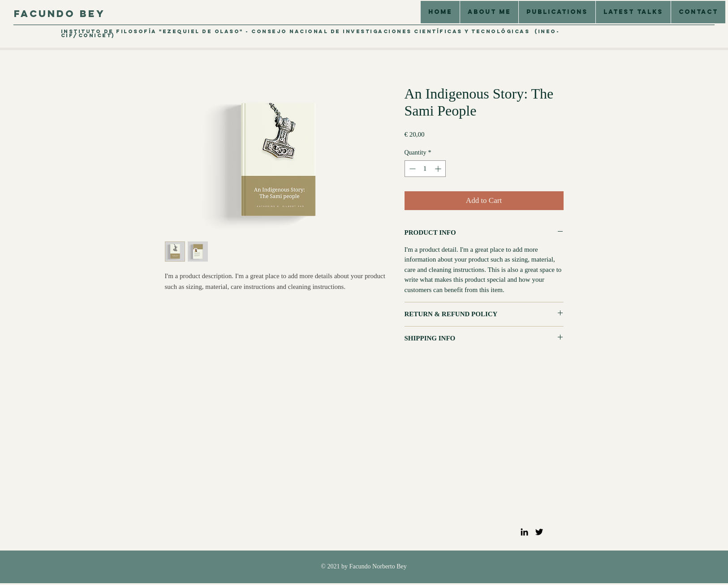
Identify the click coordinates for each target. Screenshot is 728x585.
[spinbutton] (425, 169)
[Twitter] (539, 532)
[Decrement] (411, 169)
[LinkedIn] (524, 532)
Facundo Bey (60, 14)
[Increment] (439, 169)
